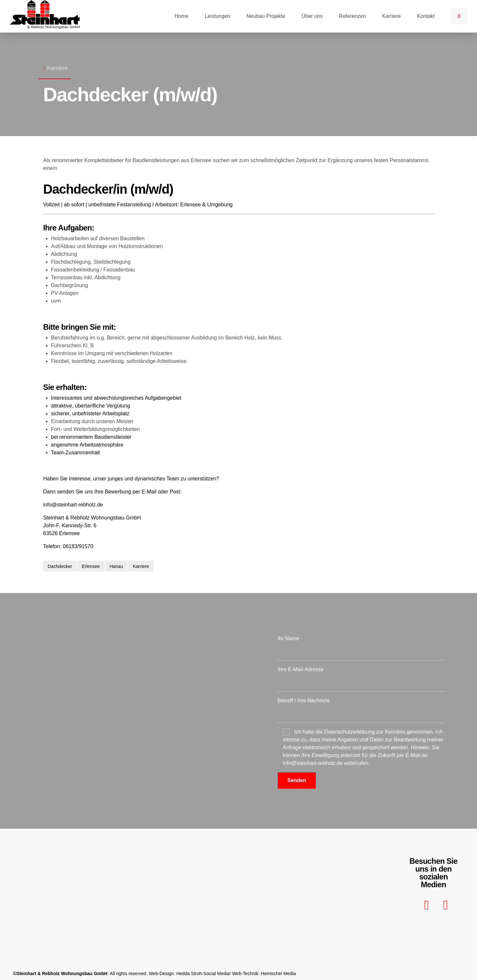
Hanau (116, 566)
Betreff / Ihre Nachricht (361, 710)
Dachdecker (60, 566)
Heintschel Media (278, 973)
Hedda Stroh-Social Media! (203, 973)
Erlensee (91, 566)
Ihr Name (361, 648)
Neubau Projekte (266, 16)
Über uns (312, 16)
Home (182, 16)
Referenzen (352, 16)
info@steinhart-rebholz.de (73, 505)
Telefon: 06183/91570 (68, 546)
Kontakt (426, 16)
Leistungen (217, 16)
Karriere (392, 16)
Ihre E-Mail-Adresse (361, 679)
